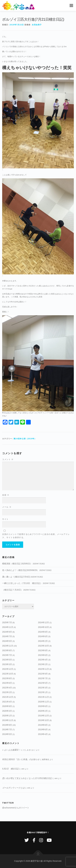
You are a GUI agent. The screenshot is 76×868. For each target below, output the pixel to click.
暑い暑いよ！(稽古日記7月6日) (16, 577)
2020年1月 (7, 716)
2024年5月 (7, 641)
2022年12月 (8, 669)
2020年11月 (43, 702)
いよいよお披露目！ (11, 750)
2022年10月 (8, 674)
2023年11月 (8, 646)
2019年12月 (43, 716)
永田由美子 (37, 25)
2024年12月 (43, 622)
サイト (5, 519)
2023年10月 (43, 646)
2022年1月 (43, 692)
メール (7, 507)
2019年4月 (43, 734)
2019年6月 (43, 729)
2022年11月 (43, 669)
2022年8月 (7, 678)
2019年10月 (43, 720)
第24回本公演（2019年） (25, 439)
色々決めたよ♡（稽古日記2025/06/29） (21, 570)
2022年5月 (43, 683)
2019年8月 (43, 725)
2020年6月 (43, 706)
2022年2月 (7, 692)
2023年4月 (43, 660)
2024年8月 (43, 632)
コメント (8, 459)
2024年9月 (7, 632)
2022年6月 (7, 683)
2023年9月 (7, 650)
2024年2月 (43, 641)
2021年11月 (43, 697)
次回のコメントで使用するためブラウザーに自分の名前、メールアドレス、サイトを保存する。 (36, 536)
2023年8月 (43, 650)
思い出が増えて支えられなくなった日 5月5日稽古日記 (27, 778)
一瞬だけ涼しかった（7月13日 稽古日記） (22, 583)
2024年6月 (43, 636)
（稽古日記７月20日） (13, 590)
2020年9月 (7, 706)
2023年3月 (7, 664)
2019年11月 (8, 720)
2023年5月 (7, 660)
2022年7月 (43, 678)
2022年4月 (7, 688)
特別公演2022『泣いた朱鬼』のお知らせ (21, 759)
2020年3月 (7, 711)
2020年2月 (43, 711)
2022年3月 (43, 688)
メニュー (71, 5)
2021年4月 (7, 702)
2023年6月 (43, 655)
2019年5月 (7, 734)
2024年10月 (43, 627)
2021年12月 (8, 697)
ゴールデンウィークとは (13, 788)
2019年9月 (7, 725)
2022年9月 (43, 674)
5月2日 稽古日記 (10, 769)
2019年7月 (7, 729)
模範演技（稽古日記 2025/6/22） (17, 564)
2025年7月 (7, 622)
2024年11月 (8, 627)
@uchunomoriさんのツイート (16, 808)
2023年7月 (7, 655)
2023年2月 (43, 664)
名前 (6, 495)
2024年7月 (7, 636)
